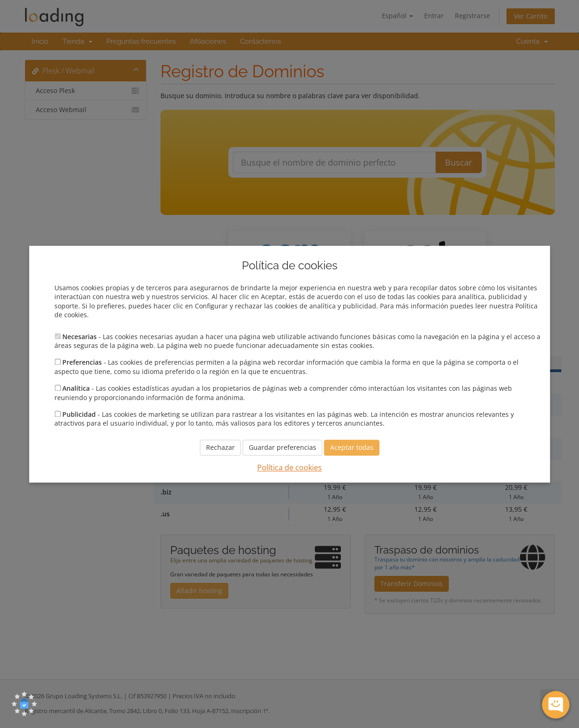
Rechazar (220, 447)
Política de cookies (289, 468)
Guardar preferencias (283, 447)
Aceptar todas (352, 447)
